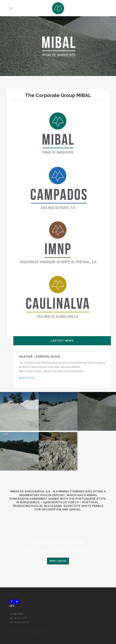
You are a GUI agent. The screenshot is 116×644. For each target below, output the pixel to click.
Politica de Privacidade (29, 632)
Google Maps (17, 614)
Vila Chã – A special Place (40, 356)
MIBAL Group (58, 561)
